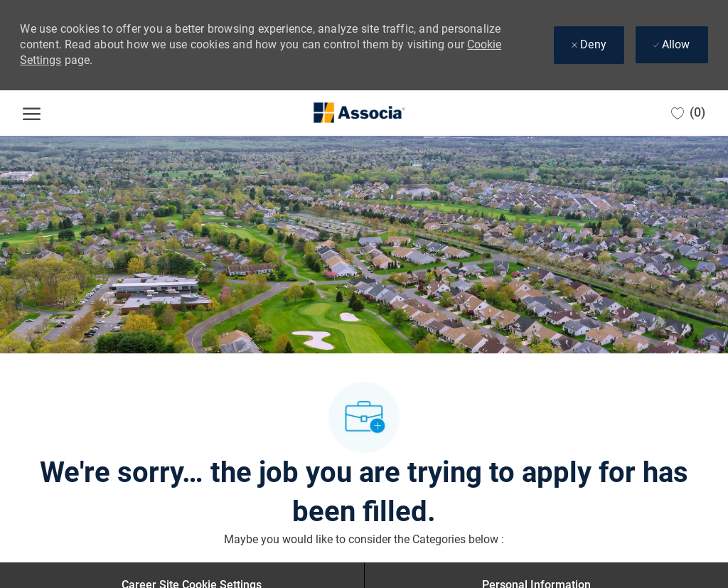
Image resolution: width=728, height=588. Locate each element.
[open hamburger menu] (32, 113)
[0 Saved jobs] (688, 113)
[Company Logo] (358, 113)
